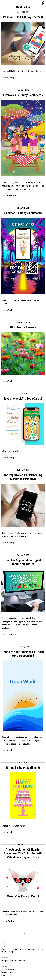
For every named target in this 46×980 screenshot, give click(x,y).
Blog (9, 949)
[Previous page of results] (19, 934)
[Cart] (43, 4)
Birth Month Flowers (23, 327)
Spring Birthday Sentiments (23, 768)
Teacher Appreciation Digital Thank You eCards (23, 562)
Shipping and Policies (26, 949)
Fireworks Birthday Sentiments (23, 95)
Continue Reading (9, 78)
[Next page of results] (27, 934)
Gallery (11, 952)
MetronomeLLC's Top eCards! (23, 398)
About (15, 949)
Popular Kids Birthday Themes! (23, 17)
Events (4, 952)
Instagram (5, 961)
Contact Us (40, 949)
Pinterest (14, 961)
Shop (3, 949)
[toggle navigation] (3, 3)
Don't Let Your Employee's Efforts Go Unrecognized (23, 654)
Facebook (22, 961)
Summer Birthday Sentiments (23, 213)
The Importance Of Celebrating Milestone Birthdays (23, 477)
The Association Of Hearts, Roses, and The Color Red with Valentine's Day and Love (23, 853)
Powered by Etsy (7, 976)
